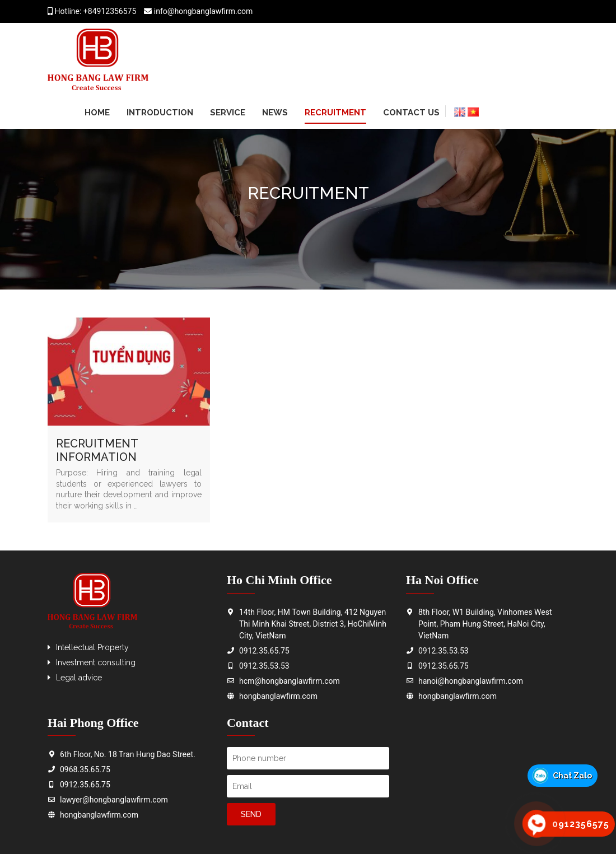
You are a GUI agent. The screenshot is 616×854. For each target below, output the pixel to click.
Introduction (160, 113)
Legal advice (79, 678)
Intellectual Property (92, 647)
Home (97, 113)
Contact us (411, 113)
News (275, 113)
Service (228, 113)
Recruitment (335, 113)
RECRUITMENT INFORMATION (97, 450)
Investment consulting (96, 662)
